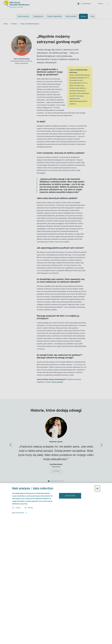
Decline (30, 508)
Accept (18, 508)
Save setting (70, 496)
